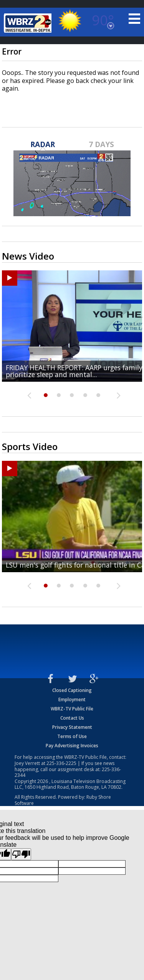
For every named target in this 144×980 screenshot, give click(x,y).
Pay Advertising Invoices (72, 746)
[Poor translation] (21, 854)
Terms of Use (72, 736)
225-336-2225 (61, 763)
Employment (72, 699)
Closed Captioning (72, 690)
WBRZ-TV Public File (72, 709)
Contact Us (72, 718)
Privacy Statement (72, 727)
